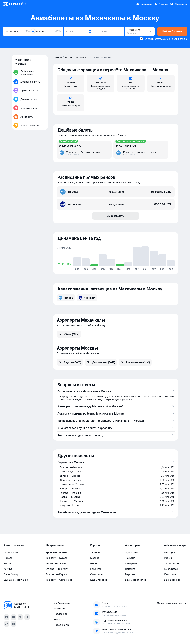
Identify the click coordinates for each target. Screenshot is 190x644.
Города (95, 545)
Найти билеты (172, 31)
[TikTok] (7, 624)
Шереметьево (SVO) (135, 362)
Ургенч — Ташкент (57, 552)
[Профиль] (161, 4)
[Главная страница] (15, 4)
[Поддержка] (178, 4)
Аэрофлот (87, 298)
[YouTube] (13, 617)
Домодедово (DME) (101, 362)
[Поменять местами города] (33, 31)
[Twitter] (20, 617)
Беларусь (170, 552)
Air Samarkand (12, 552)
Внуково (130, 574)
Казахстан (170, 574)
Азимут (8, 569)
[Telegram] (27, 617)
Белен (94, 563)
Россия (8, 563)
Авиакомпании (14, 545)
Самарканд (97, 574)
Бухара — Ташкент (57, 569)
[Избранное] (144, 4)
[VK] (7, 617)
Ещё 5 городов (99, 580)
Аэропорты (133, 545)
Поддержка (60, 614)
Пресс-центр (61, 625)
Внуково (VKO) (70, 362)
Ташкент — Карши (56, 574)
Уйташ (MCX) (69, 334)
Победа (66, 298)
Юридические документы (171, 603)
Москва (95, 558)
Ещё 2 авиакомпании (16, 580)
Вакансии (59, 608)
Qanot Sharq (11, 574)
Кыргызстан (171, 569)
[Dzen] (13, 624)
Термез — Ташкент (57, 563)
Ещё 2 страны (172, 580)
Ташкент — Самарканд (59, 580)
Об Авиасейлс (62, 603)
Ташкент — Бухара (57, 558)
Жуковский (132, 552)
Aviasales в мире (175, 545)
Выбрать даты (116, 216)
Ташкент (95, 552)
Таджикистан (172, 563)
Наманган (96, 569)
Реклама (59, 619)
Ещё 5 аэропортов (136, 580)
